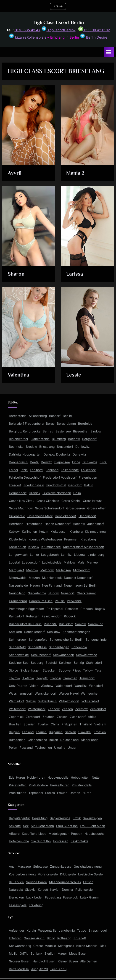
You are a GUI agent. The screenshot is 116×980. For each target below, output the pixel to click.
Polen (13, 748)
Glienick (34, 493)
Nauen (35, 585)
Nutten (97, 777)
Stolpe (13, 670)
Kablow (14, 532)
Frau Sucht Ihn (67, 826)
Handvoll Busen (44, 961)
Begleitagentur (19, 818)
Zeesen (67, 709)
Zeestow (81, 709)
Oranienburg (18, 601)
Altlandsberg (38, 416)
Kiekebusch (59, 532)
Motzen (34, 578)
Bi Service (16, 882)
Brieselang (47, 447)
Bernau (48, 431)
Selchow (65, 663)
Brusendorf (65, 447)
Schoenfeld (17, 647)
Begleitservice (60, 818)
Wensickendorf (46, 693)
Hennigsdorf (87, 516)
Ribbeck (70, 616)
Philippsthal (55, 609)
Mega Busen (78, 954)
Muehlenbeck (52, 578)
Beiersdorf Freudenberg (26, 424)
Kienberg (76, 532)
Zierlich (50, 954)
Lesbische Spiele (90, 874)
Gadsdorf (75, 485)
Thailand (86, 724)
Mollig (13, 954)
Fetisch (88, 882)
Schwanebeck (63, 655)
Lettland (28, 732)
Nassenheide (18, 585)
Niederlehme (37, 593)
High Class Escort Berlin (58, 22)
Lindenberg (96, 555)
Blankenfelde (40, 439)
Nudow (54, 593)
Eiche (76, 462)
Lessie (74, 375)
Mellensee (63, 570)
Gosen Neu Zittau (22, 501)
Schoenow (79, 647)
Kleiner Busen (68, 961)
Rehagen (33, 616)
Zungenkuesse (61, 867)
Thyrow (14, 678)
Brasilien (15, 724)
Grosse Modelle (45, 946)
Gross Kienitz (71, 501)
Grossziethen (97, 508)
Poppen (77, 834)
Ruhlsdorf (66, 624)
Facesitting (53, 897)
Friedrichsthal (56, 485)
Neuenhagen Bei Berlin (81, 585)
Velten (34, 686)
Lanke (34, 555)
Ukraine (60, 748)
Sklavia (30, 890)
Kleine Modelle (87, 946)
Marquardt (16, 570)
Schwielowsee (87, 655)
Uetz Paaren (18, 686)
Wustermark (37, 709)
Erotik (77, 818)
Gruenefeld (17, 516)
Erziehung (36, 905)
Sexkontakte (79, 841)
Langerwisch (18, 555)
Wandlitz (81, 686)
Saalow (80, 624)
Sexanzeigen (92, 818)
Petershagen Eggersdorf (27, 609)
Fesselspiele (18, 905)
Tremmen (70, 678)
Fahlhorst (37, 470)
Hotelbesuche (19, 841)
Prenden (87, 609)
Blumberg (59, 439)
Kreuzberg (88, 539)
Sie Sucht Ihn (41, 841)
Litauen (41, 732)
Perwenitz (74, 601)
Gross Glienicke (48, 501)
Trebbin (55, 678)
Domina (67, 890)
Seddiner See (19, 663)
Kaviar (55, 890)
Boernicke (16, 447)
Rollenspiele (84, 890)
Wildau (31, 701)
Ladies (50, 793)
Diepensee (62, 462)
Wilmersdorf (90, 701)
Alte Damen (89, 961)
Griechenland (37, 740)
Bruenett (80, 938)
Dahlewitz (83, 447)
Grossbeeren (76, 508)
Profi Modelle (38, 785)
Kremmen (71, 539)
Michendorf (81, 570)
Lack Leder (34, 897)
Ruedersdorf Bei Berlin (25, 624)
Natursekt (16, 890)
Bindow (96, 431)
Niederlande (90, 740)
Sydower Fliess (70, 670)
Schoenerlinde (96, 640)
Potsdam (72, 609)
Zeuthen (49, 717)
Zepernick (16, 717)
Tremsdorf (87, 678)
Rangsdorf (16, 616)
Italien (54, 740)
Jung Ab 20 (40, 969)
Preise (58, 6)
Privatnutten (18, 785)
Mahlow (69, 562)
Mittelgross (66, 946)
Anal (12, 867)
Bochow (74, 439)
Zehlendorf (98, 709)
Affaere (14, 834)
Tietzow (28, 678)
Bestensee (63, 431)
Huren (87, 793)
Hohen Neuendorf (58, 524)
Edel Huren (17, 777)
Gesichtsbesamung (88, 867)
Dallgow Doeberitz (57, 454)
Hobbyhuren (36, 777)
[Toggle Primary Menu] (109, 52)
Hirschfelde (34, 524)
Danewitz (79, 454)
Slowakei (85, 732)
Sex (26, 826)
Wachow (47, 686)
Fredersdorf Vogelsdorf (60, 477)
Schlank (36, 954)
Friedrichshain (34, 485)
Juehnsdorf (96, 524)
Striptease (40, 867)
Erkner (14, 470)
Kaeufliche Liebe (34, 834)
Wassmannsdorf (21, 693)
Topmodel (36, 793)
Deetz (34, 462)
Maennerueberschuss (65, 882)
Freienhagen (88, 477)
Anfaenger (17, 930)
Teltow (88, 670)
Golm (77, 493)
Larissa (75, 274)
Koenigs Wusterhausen (45, 539)
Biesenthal (81, 431)
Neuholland (17, 593)
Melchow (47, 570)
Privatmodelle (82, 785)
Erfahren (15, 938)
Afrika (92, 717)
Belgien (14, 732)
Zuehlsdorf (78, 717)
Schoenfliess (37, 647)
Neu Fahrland (52, 585)
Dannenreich (18, 462)
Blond (51, 938)
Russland (26, 748)
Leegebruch (50, 555)
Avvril (15, 173)
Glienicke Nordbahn (57, 493)
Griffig (24, 954)
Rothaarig (64, 938)
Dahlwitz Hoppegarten (25, 454)
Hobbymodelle (58, 777)
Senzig (79, 663)
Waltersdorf (64, 686)
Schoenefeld (38, 640)
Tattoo (82, 930)
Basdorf (55, 416)
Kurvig (31, 930)
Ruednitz (50, 624)
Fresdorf (15, 485)
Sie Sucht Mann (42, 826)
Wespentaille (47, 930)
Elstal (103, 462)
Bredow (31, 447)
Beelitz (68, 416)
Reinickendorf (52, 616)
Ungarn (73, 748)
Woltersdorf (17, 709)
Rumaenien (17, 740)
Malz (81, 562)
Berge (50, 424)
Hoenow (79, 524)
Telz (98, 670)
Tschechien (43, 748)
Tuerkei (43, 724)
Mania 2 (75, 173)
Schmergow (18, 640)
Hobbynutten (80, 777)
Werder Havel (69, 693)
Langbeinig (67, 930)
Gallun (89, 485)
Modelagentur (59, 834)
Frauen (62, 793)
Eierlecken (16, 897)
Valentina (18, 375)
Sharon (16, 274)
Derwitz (46, 462)
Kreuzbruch (17, 547)
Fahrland (52, 470)
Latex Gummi (90, 897)
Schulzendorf (41, 655)
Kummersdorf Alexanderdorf (84, 547)
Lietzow (80, 555)
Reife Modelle (19, 969)
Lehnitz (66, 555)
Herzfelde (16, 524)
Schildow (54, 632)
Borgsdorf (89, 439)
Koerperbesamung (22, 874)
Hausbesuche (95, 834)
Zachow (54, 709)
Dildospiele (68, 874)
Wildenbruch (47, 701)
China (55, 724)
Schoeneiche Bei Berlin (66, 640)
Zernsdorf (33, 717)
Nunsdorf (68, 593)
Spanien (29, 724)
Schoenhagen (59, 647)
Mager (62, 954)
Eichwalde (90, 462)
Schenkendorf (34, 632)
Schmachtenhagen (76, 632)
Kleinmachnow (96, 532)
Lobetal (14, 562)
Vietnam (100, 724)
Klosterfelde (18, 539)
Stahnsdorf (94, 663)
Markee (92, 562)
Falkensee (88, 470)
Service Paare (36, 882)
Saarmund (96, 624)
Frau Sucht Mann (92, 826)
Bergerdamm (66, 424)
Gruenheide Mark (40, 516)
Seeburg (37, 663)
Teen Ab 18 (58, 969)
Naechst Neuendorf (78, 578)
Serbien (70, 732)
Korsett (43, 890)
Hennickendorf (66, 516)
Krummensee (51, 547)
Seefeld (51, 663)
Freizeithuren (60, 785)
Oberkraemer (86, 593)
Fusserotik (70, 897)
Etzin (24, 470)
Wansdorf (96, 686)
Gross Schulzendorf (49, 508)
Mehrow (32, 570)
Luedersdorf (31, 562)
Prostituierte (18, 793)
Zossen (62, 717)
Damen (75, 793)
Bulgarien (56, 732)
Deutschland (69, 740)
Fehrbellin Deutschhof (25, 477)
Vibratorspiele (48, 874)
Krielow (34, 547)
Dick (103, 946)
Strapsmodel (98, 930)
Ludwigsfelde (52, 562)
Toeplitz (42, 678)
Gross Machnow (21, 508)
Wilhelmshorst (69, 701)
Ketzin (44, 532)
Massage (24, 867)
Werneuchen (90, 693)
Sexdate (15, 826)
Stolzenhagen (30, 670)
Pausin (60, 601)
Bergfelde (85, 424)
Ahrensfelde (18, 416)
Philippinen (69, 724)
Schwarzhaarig (20, 946)
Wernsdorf (16, 701)
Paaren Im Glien (41, 601)
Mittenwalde (18, 578)
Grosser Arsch (34, 938)
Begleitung (40, 818)
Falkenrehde (70, 470)
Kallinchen (29, 532)
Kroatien (100, 732)
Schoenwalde (19, 655)
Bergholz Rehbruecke (25, 431)
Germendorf (18, 493)
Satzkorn (15, 632)
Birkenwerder (19, 439)
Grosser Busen (20, 961)
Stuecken (50, 670)
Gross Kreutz (92, 501)
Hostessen (61, 841)
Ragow (100, 609)
